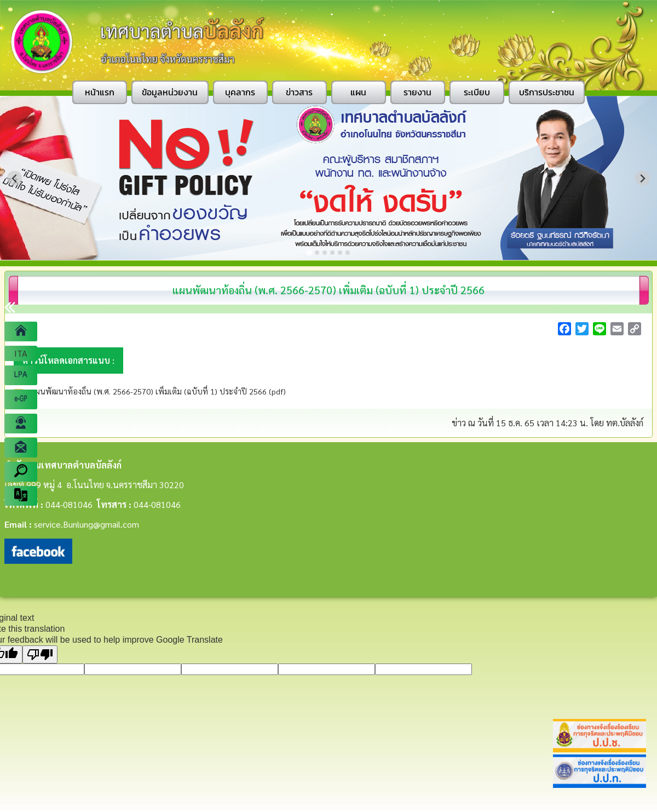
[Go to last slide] (15, 178)
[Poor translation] (40, 654)
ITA (21, 353)
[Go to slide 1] (309, 252)
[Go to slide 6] (348, 253)
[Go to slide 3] (325, 253)
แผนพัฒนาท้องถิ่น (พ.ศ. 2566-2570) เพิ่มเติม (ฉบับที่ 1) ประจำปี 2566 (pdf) (157, 391)
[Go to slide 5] (340, 253)
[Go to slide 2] (317, 253)
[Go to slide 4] (332, 253)
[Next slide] (642, 178)
